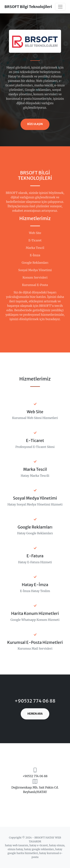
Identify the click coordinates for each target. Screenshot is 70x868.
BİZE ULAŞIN (35, 124)
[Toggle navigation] (60, 7)
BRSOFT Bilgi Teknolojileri (28, 7)
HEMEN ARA (35, 714)
